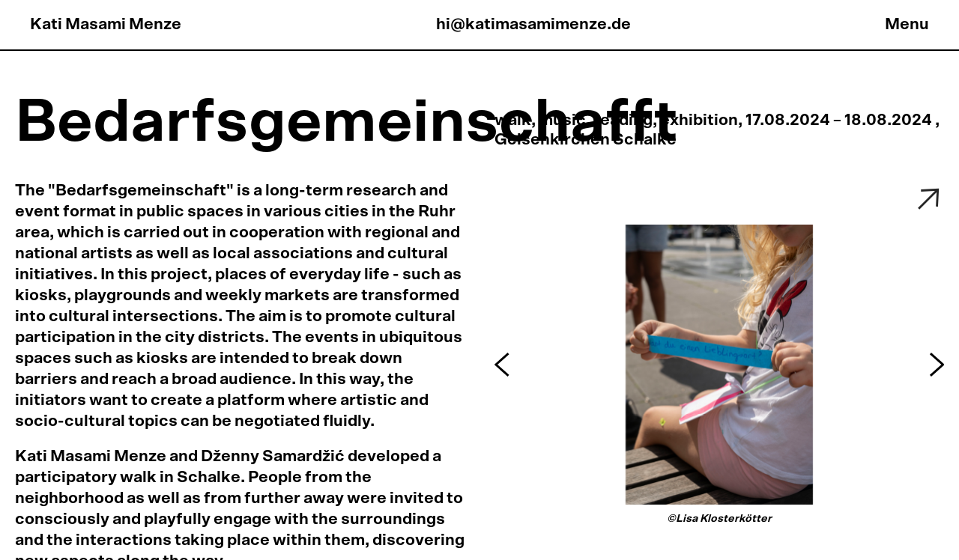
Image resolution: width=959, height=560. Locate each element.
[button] (504, 365)
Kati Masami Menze (106, 24)
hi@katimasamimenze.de (533, 24)
